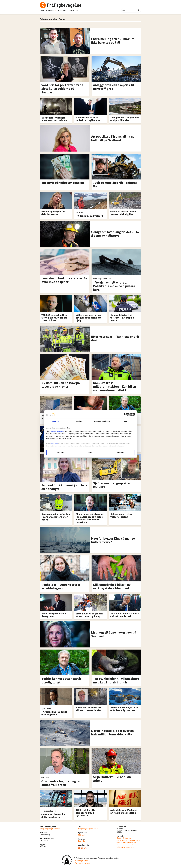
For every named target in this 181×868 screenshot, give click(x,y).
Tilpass (91, 453)
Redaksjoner (51, 10)
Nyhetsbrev (62, 10)
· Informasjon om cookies (125, 845)
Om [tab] (125, 421)
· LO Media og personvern (125, 847)
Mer (79, 10)
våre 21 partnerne (58, 431)
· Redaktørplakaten (81, 861)
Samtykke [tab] (56, 421)
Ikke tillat (61, 453)
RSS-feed (81, 835)
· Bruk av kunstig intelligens (126, 843)
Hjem (42, 10)
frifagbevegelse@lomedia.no (50, 829)
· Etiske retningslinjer (124, 838)
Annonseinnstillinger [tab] (102, 421)
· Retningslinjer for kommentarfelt (129, 840)
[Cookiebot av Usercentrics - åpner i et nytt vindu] (126, 414)
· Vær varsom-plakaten (82, 863)
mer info (55, 443)
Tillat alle (120, 453)
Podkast (71, 10)
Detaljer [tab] (79, 421)
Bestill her (82, 841)
